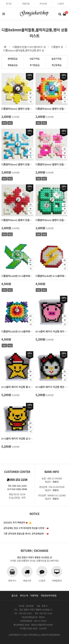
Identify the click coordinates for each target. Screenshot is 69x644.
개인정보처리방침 (49, 595)
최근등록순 (56, 65)
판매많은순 (13, 59)
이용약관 (34, 595)
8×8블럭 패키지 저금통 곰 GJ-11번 (17, 439)
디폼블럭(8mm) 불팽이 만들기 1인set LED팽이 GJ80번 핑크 (51, 164)
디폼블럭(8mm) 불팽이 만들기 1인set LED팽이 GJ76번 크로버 (51, 220)
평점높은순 (13, 65)
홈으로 (15, 595)
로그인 (9, 4)
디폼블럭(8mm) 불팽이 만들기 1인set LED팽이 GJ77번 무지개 (51, 109)
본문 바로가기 (0, 0)
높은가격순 (56, 59)
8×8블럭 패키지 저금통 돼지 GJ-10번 (51, 331)
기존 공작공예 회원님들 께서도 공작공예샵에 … (25, 533)
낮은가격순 (35, 59)
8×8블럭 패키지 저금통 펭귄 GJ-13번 (51, 387)
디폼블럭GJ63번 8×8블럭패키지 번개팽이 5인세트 (51, 276)
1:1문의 (60, 4)
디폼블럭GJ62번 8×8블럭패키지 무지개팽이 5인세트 (17, 331)
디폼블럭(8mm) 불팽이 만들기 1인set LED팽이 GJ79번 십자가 (17, 220)
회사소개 (24, 595)
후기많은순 (35, 65)
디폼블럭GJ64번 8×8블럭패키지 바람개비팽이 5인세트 (17, 276)
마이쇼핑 (43, 4)
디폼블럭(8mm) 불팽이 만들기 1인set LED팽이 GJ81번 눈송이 (17, 164)
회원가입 (26, 4)
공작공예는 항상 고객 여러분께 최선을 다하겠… (25, 528)
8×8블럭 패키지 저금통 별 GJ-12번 (17, 387)
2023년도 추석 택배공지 (14, 522)
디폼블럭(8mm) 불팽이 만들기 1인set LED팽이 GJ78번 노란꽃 (17, 109)
